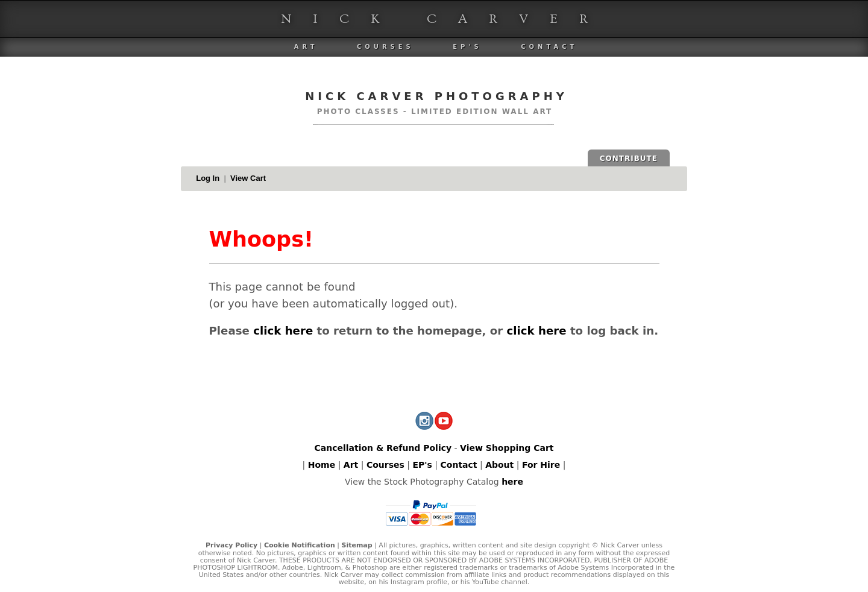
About (499, 465)
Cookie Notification (300, 545)
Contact (549, 47)
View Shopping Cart (507, 448)
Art (306, 47)
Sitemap (357, 545)
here (512, 482)
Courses (385, 47)
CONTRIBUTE (629, 159)
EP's (467, 47)
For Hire (541, 465)
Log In (208, 178)
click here (283, 331)
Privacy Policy (231, 545)
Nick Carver (445, 19)
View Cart (248, 178)
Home (322, 465)
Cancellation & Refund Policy (383, 448)
